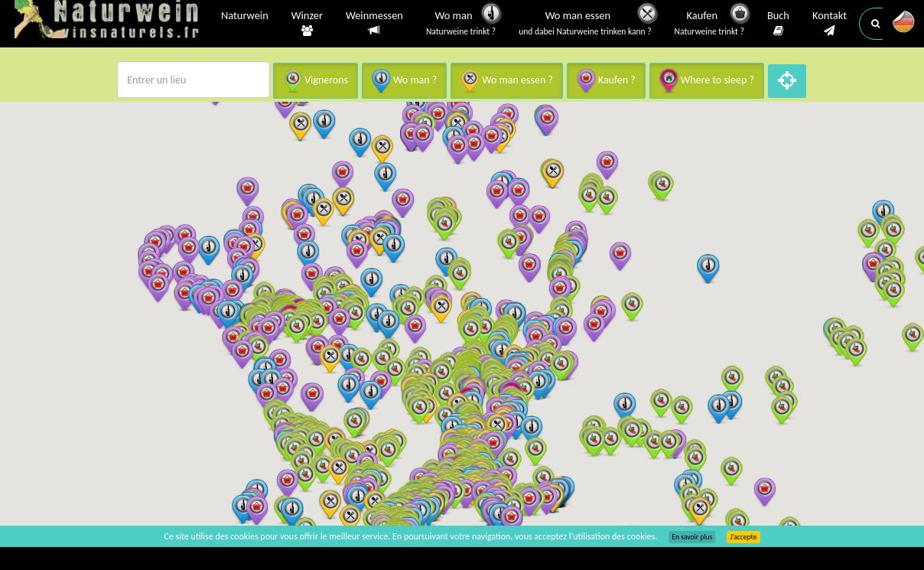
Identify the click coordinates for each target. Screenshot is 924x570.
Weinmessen (374, 23)
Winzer (307, 24)
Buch (778, 24)
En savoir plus (692, 537)
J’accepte (743, 537)
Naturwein (245, 17)
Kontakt (830, 24)
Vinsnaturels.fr (110, 21)
